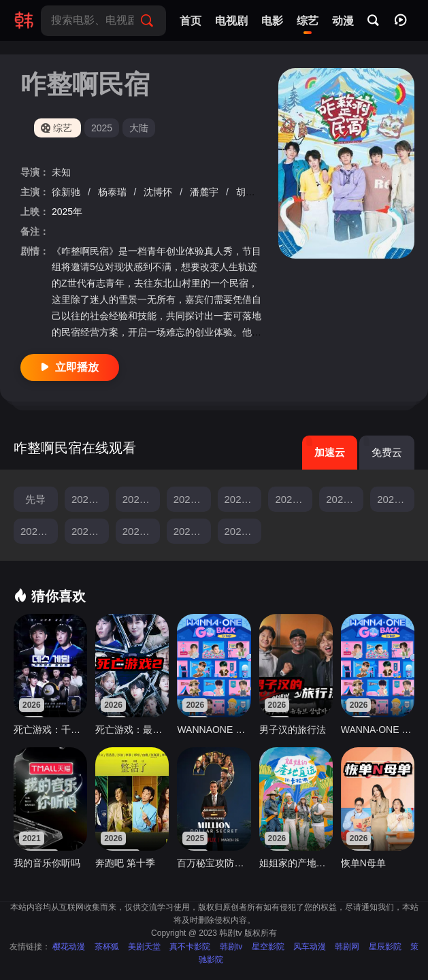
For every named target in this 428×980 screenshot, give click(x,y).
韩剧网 (347, 947)
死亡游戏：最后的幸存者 (132, 730)
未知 (61, 172)
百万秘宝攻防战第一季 (214, 863)
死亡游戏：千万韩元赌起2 (50, 730)
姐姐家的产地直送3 (296, 863)
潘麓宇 (205, 192)
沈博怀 (159, 192)
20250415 (141, 499)
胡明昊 (250, 192)
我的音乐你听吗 (47, 863)
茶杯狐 (107, 947)
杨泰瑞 (114, 192)
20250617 (192, 531)
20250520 (396, 499)
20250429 (243, 499)
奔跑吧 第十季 (125, 863)
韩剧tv (231, 947)
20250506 (294, 499)
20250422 (192, 499)
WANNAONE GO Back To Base (214, 730)
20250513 (345, 499)
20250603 (90, 531)
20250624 (243, 531)
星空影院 (268, 947)
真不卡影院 (190, 947)
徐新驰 (67, 192)
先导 (35, 499)
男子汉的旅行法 (293, 730)
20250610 (141, 531)
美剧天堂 (144, 947)
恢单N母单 (363, 863)
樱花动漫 (69, 947)
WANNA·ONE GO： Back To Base (378, 730)
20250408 (90, 499)
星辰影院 (385, 947)
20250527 (39, 531)
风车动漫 (310, 947)
